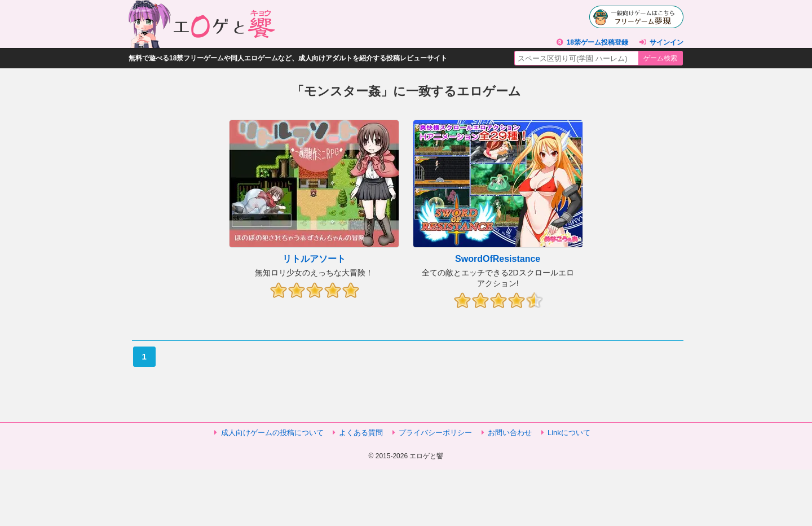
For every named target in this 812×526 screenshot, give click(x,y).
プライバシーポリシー (435, 433)
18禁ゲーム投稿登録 (597, 42)
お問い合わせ (510, 433)
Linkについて (569, 433)
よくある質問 (361, 433)
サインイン (667, 42)
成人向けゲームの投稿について (272, 433)
